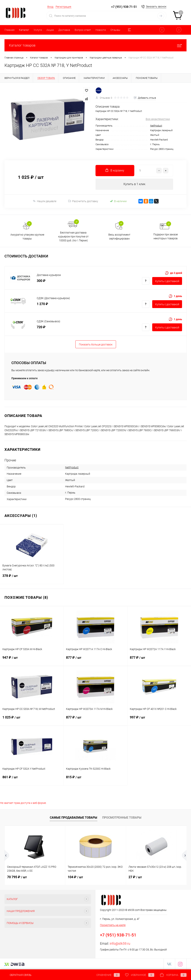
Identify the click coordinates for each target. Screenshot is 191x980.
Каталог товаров (95, 45)
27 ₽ (135, 877)
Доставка (64, 30)
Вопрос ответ (83, 30)
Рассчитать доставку (83, 201)
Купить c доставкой (167, 281)
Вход (50, 7)
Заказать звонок (156, 7)
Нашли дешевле (44, 201)
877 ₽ (95, 660)
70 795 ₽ (17, 877)
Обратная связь (18, 975)
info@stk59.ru (120, 943)
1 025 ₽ (32, 720)
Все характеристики (158, 119)
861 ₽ (32, 779)
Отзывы (115, 30)
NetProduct (156, 126)
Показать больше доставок (96, 344)
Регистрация (63, 7)
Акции (50, 30)
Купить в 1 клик (134, 184)
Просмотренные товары (122, 818)
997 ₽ (159, 720)
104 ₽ (75, 877)
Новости (101, 30)
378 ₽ (32, 578)
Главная (10, 30)
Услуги (38, 30)
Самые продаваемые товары (73, 818)
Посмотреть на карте (113, 925)
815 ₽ (95, 779)
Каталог (24, 30)
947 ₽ (32, 660)
